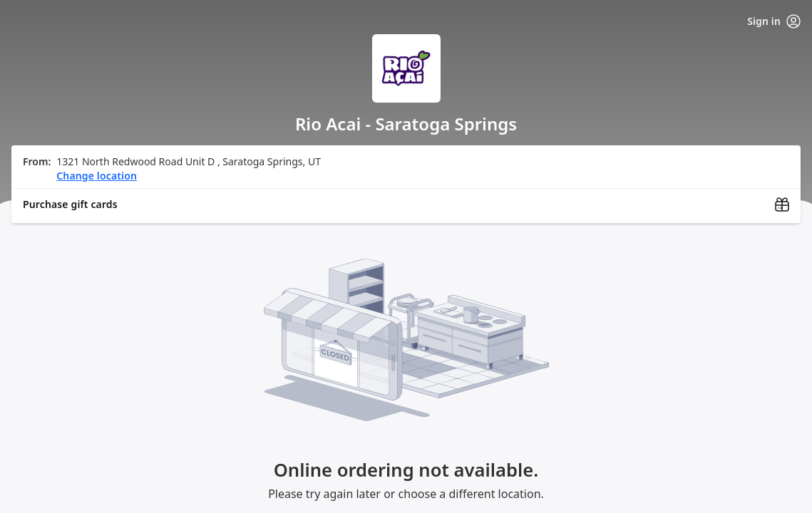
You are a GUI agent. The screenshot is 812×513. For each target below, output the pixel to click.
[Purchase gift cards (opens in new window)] (406, 204)
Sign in (774, 21)
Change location (97, 176)
